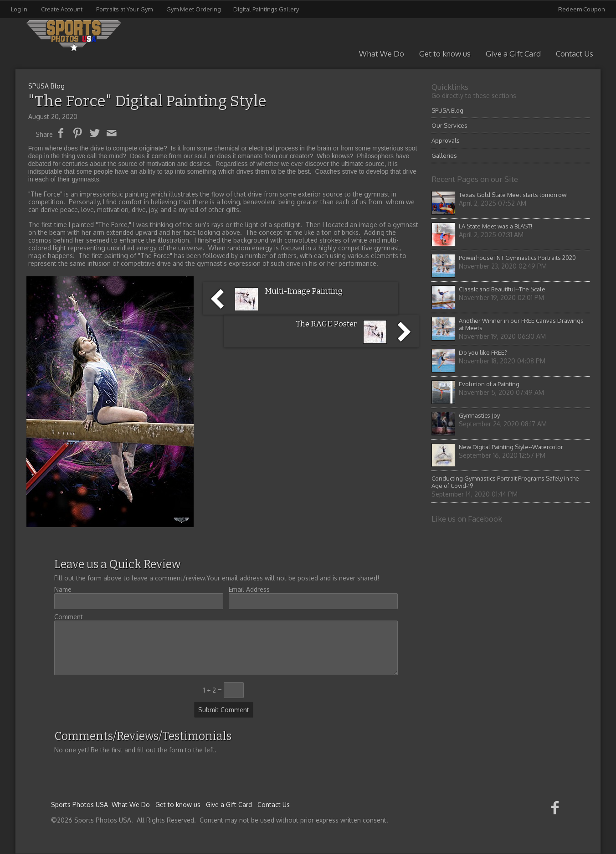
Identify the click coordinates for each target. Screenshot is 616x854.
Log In (19, 9)
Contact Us (575, 54)
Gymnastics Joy (479, 415)
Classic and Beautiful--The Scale (502, 289)
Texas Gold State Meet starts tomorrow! (513, 195)
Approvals (446, 140)
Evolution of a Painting (489, 384)
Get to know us (445, 54)
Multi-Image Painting (304, 291)
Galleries (444, 155)
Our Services (449, 125)
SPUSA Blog (447, 110)
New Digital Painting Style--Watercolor (511, 447)
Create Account (62, 9)
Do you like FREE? (483, 352)
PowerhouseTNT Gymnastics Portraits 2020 (517, 258)
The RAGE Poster (326, 324)
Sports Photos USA (80, 805)
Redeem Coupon (582, 9)
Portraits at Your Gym (124, 9)
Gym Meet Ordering (194, 9)
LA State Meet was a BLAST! (495, 226)
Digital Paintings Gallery (266, 9)
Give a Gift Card (513, 54)
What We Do (382, 54)
